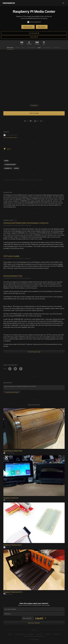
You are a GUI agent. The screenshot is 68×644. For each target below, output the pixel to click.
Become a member (23, 605)
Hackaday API (57, 634)
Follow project (28, 27)
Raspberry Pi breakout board (12, 545)
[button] (63, 3)
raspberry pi (8, 168)
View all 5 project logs (34, 352)
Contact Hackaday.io (20, 634)
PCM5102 (16, 168)
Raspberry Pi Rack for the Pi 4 (13, 592)
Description (10, 48)
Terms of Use (39, 634)
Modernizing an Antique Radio (13, 451)
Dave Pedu (8, 594)
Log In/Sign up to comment (12, 392)
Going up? (34, 630)
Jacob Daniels (9, 453)
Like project (42, 27)
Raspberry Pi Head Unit (11, 498)
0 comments (28, 225)
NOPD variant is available (11, 256)
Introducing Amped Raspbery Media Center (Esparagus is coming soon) (26, 223)
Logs (39, 47)
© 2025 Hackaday (34, 640)
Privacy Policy (48, 634)
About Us (10, 634)
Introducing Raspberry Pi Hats (13, 276)
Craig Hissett (8, 500)
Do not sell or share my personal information (34, 636)
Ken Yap (7, 547)
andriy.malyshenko (34, 22)
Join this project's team (10, 138)
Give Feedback (31, 634)
